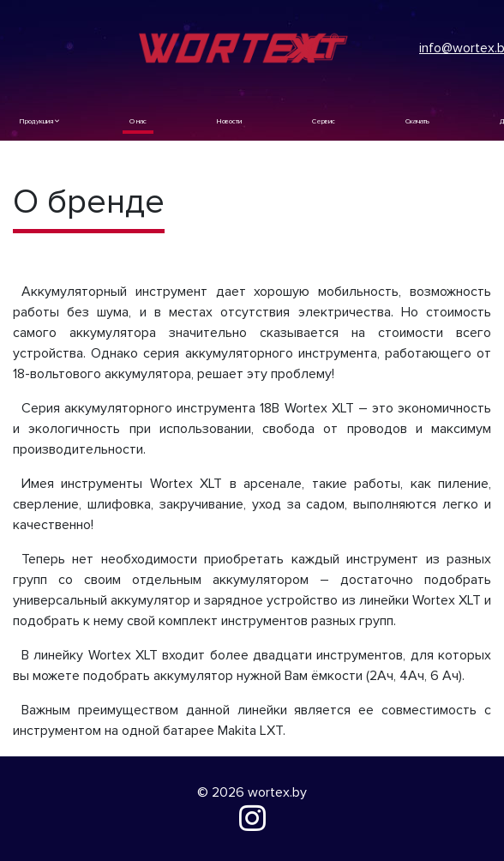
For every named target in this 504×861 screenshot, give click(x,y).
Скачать (417, 121)
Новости (229, 121)
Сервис (324, 121)
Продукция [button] (39, 121)
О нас (138, 121)
